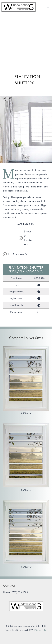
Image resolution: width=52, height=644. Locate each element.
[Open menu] (48, 7)
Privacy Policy (41, 630)
